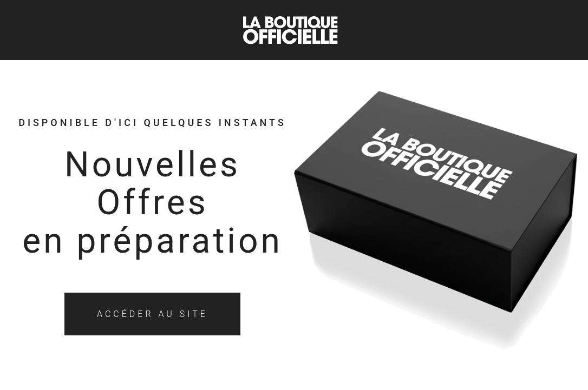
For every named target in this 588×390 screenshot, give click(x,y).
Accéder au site (152, 314)
